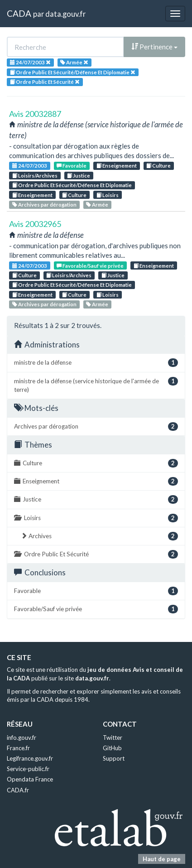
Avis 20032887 (35, 114)
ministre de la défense (96, 363)
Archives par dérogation (44, 205)
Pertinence (154, 47)
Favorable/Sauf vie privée (90, 266)
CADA (19, 13)
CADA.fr (18, 790)
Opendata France (30, 779)
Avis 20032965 (35, 224)
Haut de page (162, 859)
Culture (158, 166)
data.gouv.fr (65, 14)
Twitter (113, 738)
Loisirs (108, 195)
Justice (79, 176)
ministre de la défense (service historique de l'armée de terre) (96, 385)
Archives (99, 536)
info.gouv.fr (22, 738)
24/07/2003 (30, 166)
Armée (97, 205)
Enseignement (117, 166)
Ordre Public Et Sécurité (96, 554)
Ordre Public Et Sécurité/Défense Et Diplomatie (72, 185)
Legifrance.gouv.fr (30, 758)
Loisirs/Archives (35, 176)
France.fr (18, 748)
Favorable (72, 166)
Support (114, 758)
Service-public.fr (28, 769)
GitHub (112, 748)
